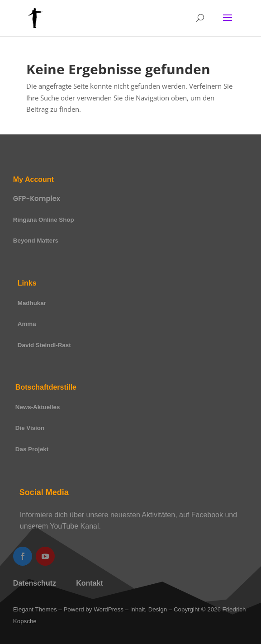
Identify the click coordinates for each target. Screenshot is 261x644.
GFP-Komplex (37, 198)
